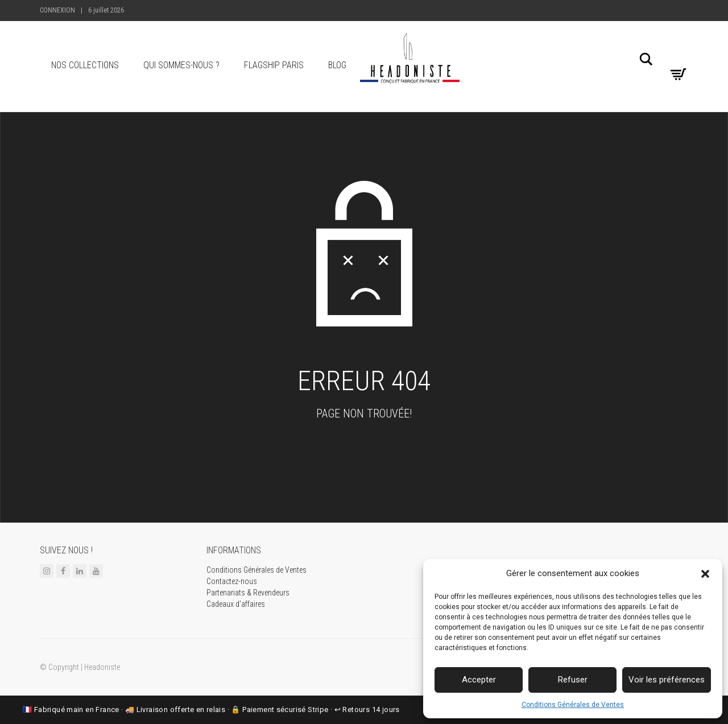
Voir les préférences (667, 680)
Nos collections (85, 65)
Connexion (57, 10)
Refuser (573, 680)
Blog (337, 65)
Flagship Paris (274, 65)
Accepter (479, 680)
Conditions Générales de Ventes (573, 705)
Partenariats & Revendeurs (248, 593)
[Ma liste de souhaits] (677, 56)
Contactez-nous (232, 581)
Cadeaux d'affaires (236, 604)
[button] (705, 574)
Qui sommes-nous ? (181, 65)
